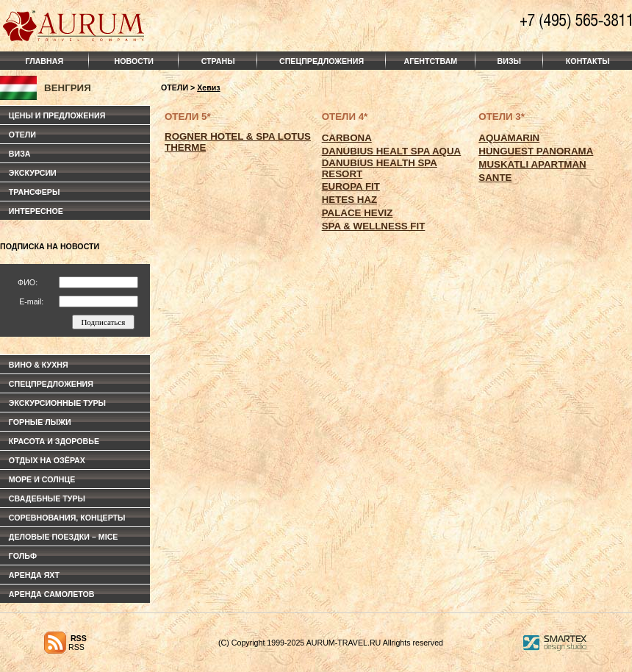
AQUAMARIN (509, 138)
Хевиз (208, 87)
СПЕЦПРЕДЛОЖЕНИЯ (322, 61)
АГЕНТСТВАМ (431, 61)
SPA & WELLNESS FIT (374, 226)
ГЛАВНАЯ (44, 61)
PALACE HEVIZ (358, 213)
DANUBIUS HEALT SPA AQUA (392, 151)
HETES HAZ (350, 200)
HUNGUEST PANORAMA (536, 151)
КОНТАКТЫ (588, 61)
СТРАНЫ (218, 61)
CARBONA (347, 138)
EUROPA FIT (351, 186)
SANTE (495, 178)
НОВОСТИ (134, 61)
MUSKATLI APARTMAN (532, 164)
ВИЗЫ (509, 61)
